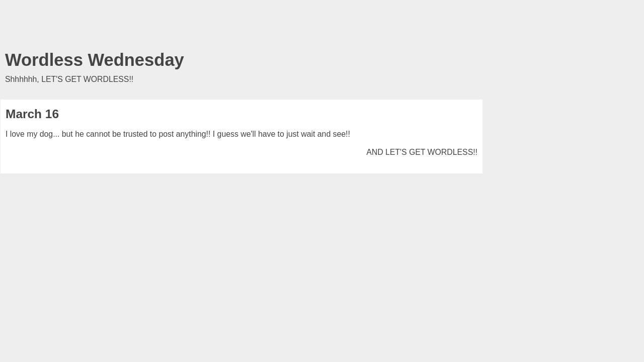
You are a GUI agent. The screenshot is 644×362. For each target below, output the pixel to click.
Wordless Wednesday (95, 60)
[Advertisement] (242, 28)
